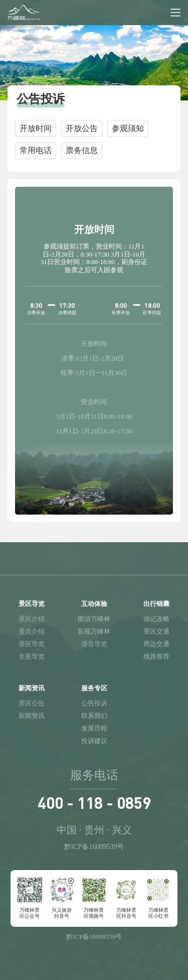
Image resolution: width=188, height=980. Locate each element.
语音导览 (94, 644)
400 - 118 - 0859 (94, 802)
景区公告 (32, 703)
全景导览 (32, 656)
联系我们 (94, 716)
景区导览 (32, 644)
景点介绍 (32, 631)
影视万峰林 (94, 631)
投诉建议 (94, 741)
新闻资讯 (32, 716)
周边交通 (156, 644)
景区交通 (156, 631)
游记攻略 (156, 619)
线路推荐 (156, 656)
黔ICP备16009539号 (94, 847)
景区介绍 (32, 619)
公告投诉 (94, 703)
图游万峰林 (94, 619)
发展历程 (94, 728)
